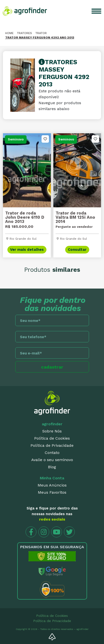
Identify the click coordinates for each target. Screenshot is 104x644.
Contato (52, 453)
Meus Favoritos (52, 492)
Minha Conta (52, 478)
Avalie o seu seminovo (52, 460)
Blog (52, 467)
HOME (9, 33)
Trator (41, 33)
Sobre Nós (52, 431)
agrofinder (52, 424)
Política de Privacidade (52, 445)
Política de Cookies (52, 438)
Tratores (24, 33)
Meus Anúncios (52, 485)
